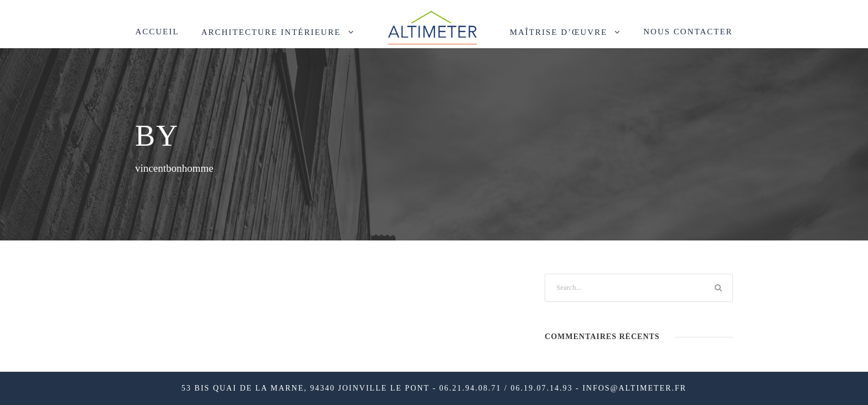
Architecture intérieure (271, 32)
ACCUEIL (157, 32)
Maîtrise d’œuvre (559, 32)
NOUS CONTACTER (688, 32)
